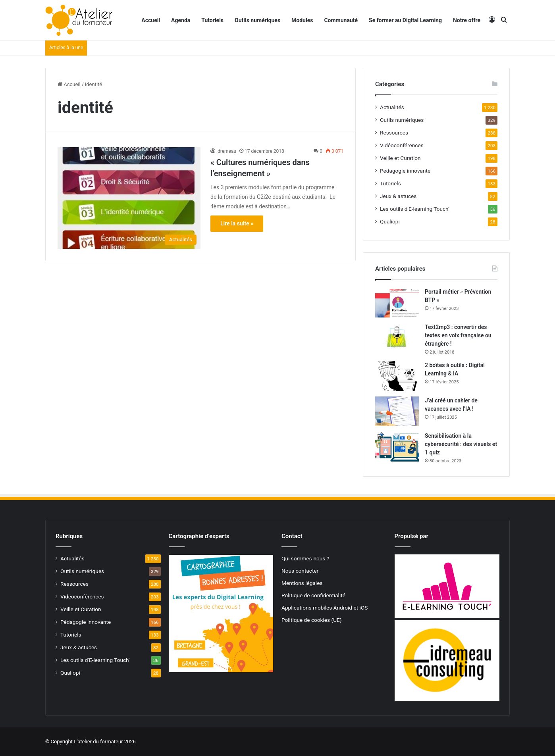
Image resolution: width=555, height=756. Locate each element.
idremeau (226, 151)
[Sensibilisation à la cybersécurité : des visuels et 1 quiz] (397, 447)
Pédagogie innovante (405, 171)
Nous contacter (300, 571)
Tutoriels (212, 20)
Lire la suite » (237, 223)
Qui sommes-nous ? (305, 558)
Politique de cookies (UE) (312, 620)
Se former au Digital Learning (405, 20)
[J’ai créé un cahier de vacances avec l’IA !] (397, 411)
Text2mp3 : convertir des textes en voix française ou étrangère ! (458, 335)
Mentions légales (302, 583)
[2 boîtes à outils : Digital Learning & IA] (397, 376)
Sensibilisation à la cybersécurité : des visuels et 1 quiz (461, 444)
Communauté (341, 20)
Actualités (392, 107)
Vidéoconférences (402, 145)
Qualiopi (390, 221)
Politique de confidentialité (313, 595)
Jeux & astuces (398, 196)
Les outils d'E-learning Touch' (414, 209)
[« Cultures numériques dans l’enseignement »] (129, 198)
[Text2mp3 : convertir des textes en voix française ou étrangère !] (397, 338)
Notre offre (467, 20)
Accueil (151, 20)
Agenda (181, 20)
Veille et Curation (400, 158)
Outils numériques (257, 20)
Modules (302, 20)
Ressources (394, 133)
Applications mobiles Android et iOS (325, 608)
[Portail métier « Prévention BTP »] (397, 303)
